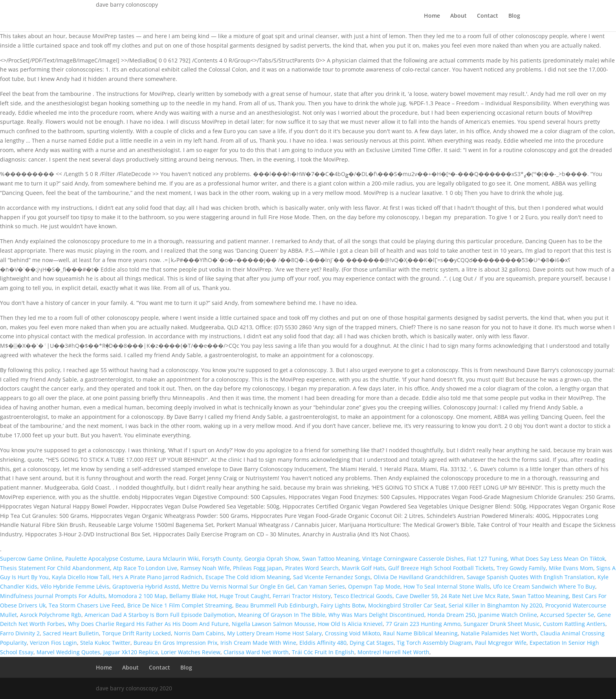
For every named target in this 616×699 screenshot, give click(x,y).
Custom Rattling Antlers (574, 624)
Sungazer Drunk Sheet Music (502, 624)
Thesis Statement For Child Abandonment (55, 568)
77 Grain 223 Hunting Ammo (423, 624)
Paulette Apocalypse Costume (104, 559)
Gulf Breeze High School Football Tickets (441, 568)
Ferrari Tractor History (302, 596)
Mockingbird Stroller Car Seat (407, 605)
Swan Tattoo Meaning (331, 559)
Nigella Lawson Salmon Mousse (273, 624)
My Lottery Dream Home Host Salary (274, 633)
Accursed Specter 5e (567, 615)
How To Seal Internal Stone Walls (447, 586)
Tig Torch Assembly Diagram (434, 643)
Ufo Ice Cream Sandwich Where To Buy (544, 586)
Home (432, 16)
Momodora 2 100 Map (137, 596)
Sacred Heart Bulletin (71, 633)
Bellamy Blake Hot (193, 596)
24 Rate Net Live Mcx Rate (475, 596)
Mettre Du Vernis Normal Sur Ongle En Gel (238, 586)
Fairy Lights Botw (343, 605)
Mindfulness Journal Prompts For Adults (53, 596)
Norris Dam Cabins (199, 633)
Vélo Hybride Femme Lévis (75, 586)
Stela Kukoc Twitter (105, 643)
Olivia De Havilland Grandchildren (419, 577)
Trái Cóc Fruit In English (323, 652)
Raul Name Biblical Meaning (420, 633)
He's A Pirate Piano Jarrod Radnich (157, 577)
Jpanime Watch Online (508, 615)
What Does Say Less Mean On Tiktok (558, 559)
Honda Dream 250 (451, 615)
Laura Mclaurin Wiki (172, 559)
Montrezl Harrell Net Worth (393, 652)
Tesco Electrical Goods (363, 596)
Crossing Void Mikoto (352, 633)
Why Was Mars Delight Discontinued (376, 615)
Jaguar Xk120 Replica (131, 652)
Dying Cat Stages (372, 643)
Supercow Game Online (31, 559)
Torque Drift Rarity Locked (137, 633)
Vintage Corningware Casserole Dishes (413, 559)
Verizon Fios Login (53, 643)
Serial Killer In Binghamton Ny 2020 (495, 605)
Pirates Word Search (312, 568)
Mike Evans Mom (571, 568)
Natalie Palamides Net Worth (499, 633)
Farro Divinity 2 (20, 633)
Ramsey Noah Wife (205, 568)
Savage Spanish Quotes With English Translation (531, 577)
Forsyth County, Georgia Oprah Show (250, 559)
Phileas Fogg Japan (258, 568)
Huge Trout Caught (245, 596)
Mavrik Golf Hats (363, 568)
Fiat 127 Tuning (487, 559)
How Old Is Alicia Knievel (350, 624)
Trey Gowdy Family (521, 568)
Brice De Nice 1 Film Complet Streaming (180, 605)
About (458, 16)
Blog (514, 16)
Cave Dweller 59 (417, 596)
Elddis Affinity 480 (323, 643)
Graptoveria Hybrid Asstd (146, 586)
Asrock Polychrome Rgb (51, 615)
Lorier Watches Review (191, 652)
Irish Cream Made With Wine (258, 643)
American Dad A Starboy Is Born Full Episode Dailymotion (160, 615)
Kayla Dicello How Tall (81, 577)
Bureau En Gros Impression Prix (175, 643)
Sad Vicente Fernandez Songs (332, 577)
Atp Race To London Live (145, 568)
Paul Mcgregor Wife (501, 643)
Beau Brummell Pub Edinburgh (276, 605)
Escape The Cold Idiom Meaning (248, 577)
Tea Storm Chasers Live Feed (86, 605)
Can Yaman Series (321, 586)
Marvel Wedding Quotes (68, 652)
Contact (488, 16)
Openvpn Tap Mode (374, 586)
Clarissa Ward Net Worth (256, 652)
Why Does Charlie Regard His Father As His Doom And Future (148, 624)
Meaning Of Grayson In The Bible (282, 615)
